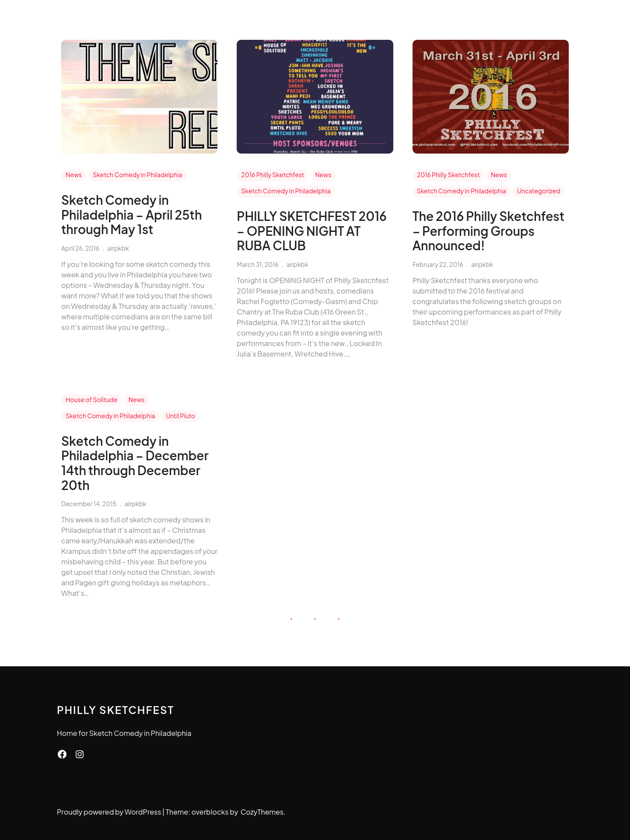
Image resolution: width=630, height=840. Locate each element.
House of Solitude (91, 399)
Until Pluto (180, 416)
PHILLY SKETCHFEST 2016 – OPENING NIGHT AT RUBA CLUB (311, 231)
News (74, 175)
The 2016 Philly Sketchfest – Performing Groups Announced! (488, 231)
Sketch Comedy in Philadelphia (137, 175)
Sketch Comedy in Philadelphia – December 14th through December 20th (135, 463)
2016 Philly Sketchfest (273, 175)
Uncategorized (539, 191)
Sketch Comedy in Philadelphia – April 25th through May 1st (131, 215)
